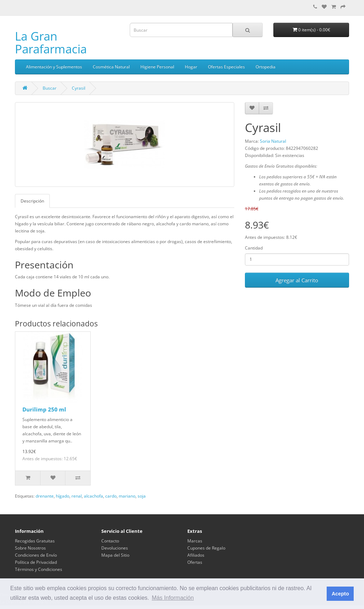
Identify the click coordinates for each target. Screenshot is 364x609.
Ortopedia (266, 67)
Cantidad (254, 248)
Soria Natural (273, 141)
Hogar (191, 67)
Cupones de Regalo (206, 548)
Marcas (195, 541)
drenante (45, 496)
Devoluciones (115, 548)
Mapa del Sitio (115, 555)
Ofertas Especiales (226, 67)
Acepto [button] (340, 594)
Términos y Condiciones (39, 569)
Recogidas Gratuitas (35, 541)
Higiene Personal (157, 67)
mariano (127, 496)
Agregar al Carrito (297, 280)
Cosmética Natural (111, 67)
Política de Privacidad (36, 562)
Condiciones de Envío (36, 555)
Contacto (110, 541)
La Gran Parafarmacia (51, 43)
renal (77, 496)
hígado (63, 496)
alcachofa (93, 496)
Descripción (32, 201)
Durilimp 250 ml (44, 409)
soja (142, 496)
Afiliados (196, 555)
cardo (111, 496)
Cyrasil (79, 88)
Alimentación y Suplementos (54, 67)
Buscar (50, 88)
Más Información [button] (173, 598)
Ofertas (195, 562)
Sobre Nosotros (30, 548)
